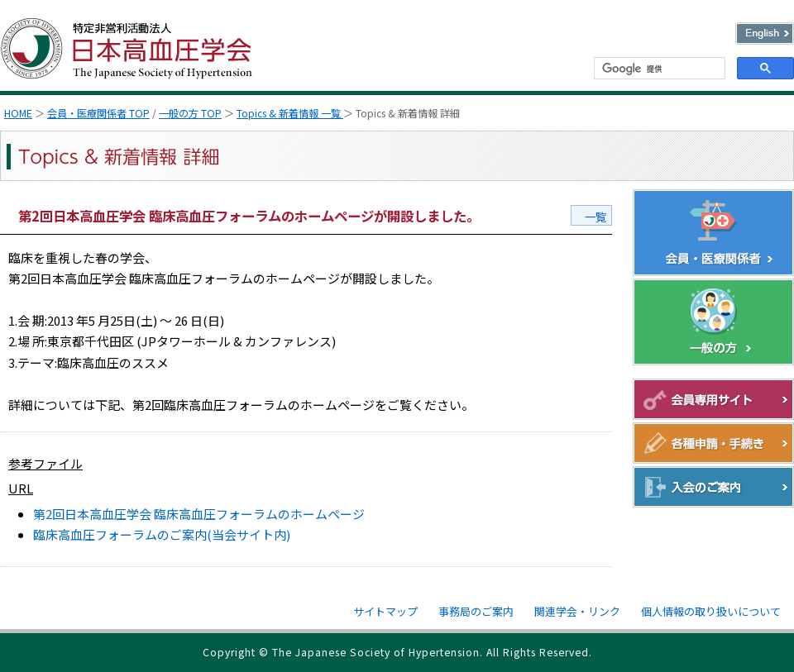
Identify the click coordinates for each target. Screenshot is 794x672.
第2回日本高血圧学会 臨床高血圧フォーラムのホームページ (199, 514)
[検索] (658, 69)
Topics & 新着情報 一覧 (290, 113)
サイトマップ (385, 611)
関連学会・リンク (577, 611)
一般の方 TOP (190, 113)
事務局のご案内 (476, 611)
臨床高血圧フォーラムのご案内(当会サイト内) (162, 534)
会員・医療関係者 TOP (98, 113)
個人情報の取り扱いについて (711, 611)
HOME (18, 113)
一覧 (595, 217)
